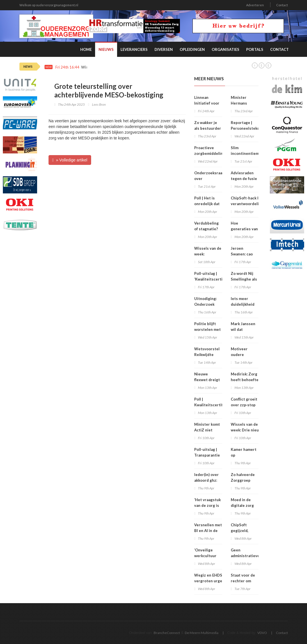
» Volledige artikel (70, 160)
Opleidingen (192, 49)
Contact (282, 5)
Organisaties (225, 49)
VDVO (262, 633)
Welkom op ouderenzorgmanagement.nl (49, 5)
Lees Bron (99, 104)
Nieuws (106, 49)
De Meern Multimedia (202, 633)
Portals (255, 49)
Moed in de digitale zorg (242, 503)
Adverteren (255, 5)
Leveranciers (134, 49)
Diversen (164, 49)
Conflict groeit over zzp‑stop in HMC (244, 405)
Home (86, 49)
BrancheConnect (167, 633)
